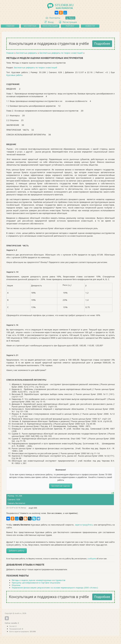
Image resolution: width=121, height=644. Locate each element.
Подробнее (102, 44)
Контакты (53, 18)
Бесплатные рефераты (27, 53)
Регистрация (70, 22)
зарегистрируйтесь (84, 525)
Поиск (70, 18)
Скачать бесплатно (16, 503)
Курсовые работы (14, 75)
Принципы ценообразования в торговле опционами (36, 583)
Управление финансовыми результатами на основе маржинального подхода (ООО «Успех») (55, 588)
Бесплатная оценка (61, 486)
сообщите (92, 559)
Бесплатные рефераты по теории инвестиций (61, 53)
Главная (10, 53)
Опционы (16, 585)
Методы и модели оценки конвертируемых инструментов (38, 580)
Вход (51, 22)
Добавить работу (17, 551)
